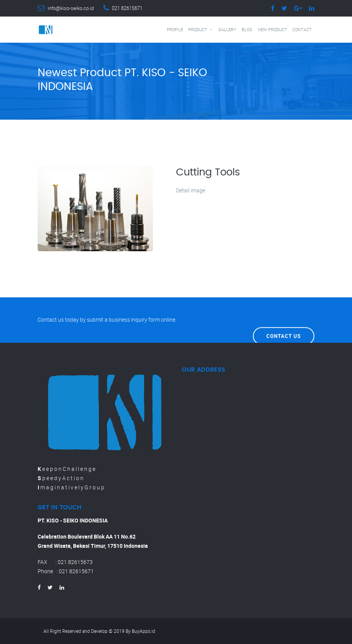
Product (198, 29)
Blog (247, 29)
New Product (272, 29)
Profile (175, 29)
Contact (302, 29)
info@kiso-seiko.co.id (71, 8)
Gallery (227, 29)
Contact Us (284, 320)
